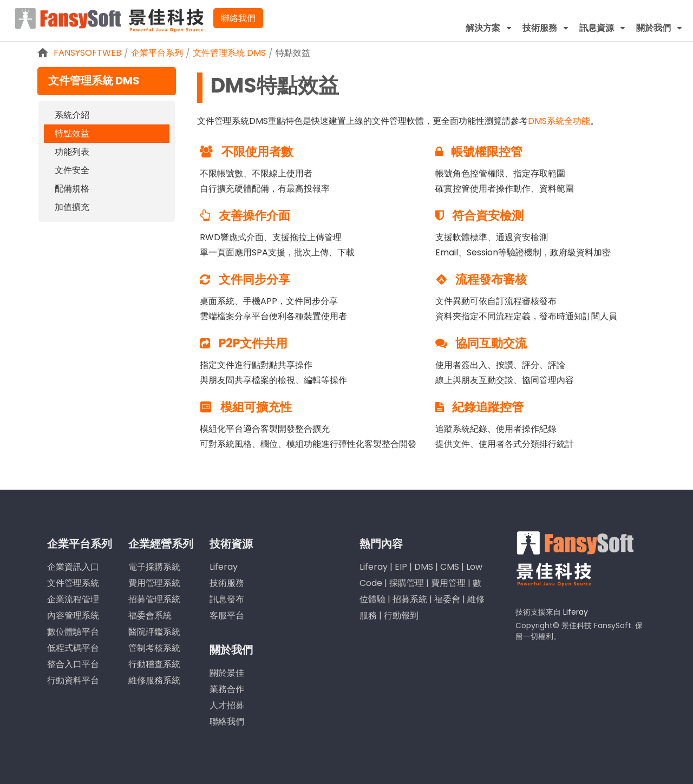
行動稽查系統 (154, 664)
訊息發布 (227, 599)
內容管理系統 (73, 615)
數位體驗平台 (73, 632)
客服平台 (227, 615)
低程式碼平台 (73, 648)
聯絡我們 (238, 18)
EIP (401, 567)
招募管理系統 (154, 599)
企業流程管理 (73, 599)
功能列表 (72, 152)
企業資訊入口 (73, 567)
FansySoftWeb (87, 53)
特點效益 (293, 53)
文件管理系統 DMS (229, 53)
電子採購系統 (154, 567)
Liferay (224, 567)
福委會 (447, 599)
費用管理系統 (154, 583)
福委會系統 (150, 615)
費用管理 (448, 583)
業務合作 (227, 689)
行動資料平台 (73, 680)
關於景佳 (227, 673)
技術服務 (227, 583)
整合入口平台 (73, 664)
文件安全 (72, 170)
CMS (450, 567)
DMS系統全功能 (559, 121)
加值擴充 (72, 207)
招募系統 (410, 599)
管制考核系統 (154, 648)
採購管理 (407, 583)
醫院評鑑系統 (154, 632)
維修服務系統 (154, 680)
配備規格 (72, 189)
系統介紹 (72, 115)
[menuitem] (489, 28)
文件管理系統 (73, 583)
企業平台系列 (157, 53)
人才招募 (227, 705)
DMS (424, 567)
